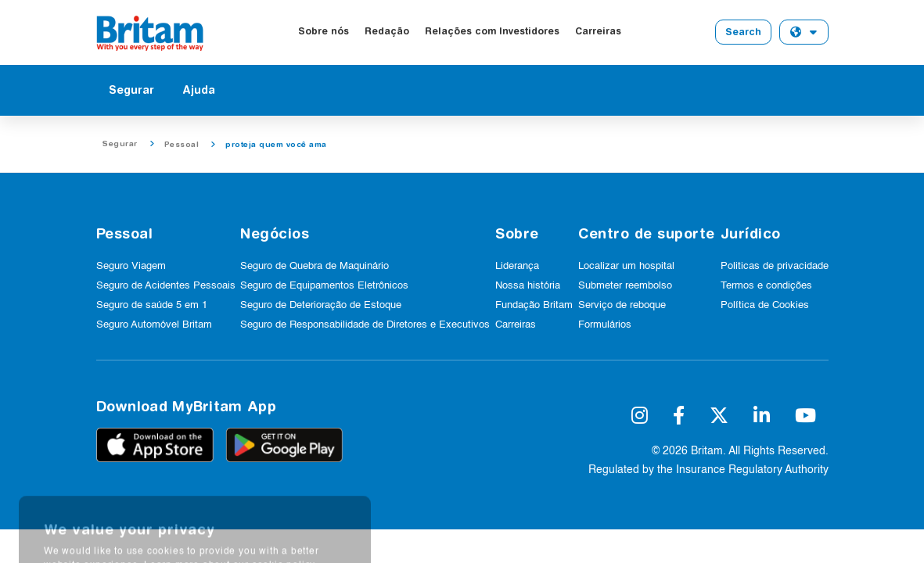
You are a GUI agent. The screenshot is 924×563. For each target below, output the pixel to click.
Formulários (605, 325)
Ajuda (199, 90)
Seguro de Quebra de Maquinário (315, 266)
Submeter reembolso (625, 286)
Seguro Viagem (131, 266)
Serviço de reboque (622, 305)
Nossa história (528, 286)
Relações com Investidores (492, 31)
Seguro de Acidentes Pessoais (166, 286)
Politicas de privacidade (775, 266)
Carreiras (598, 31)
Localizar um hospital (626, 266)
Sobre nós (324, 31)
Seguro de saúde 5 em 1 (152, 305)
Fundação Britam (534, 305)
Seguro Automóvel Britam (154, 325)
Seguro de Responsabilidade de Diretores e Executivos (365, 325)
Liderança (517, 266)
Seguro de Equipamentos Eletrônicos (324, 286)
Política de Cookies (765, 305)
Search (743, 32)
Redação (387, 31)
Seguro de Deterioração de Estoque (321, 305)
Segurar (131, 90)
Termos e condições (766, 286)
